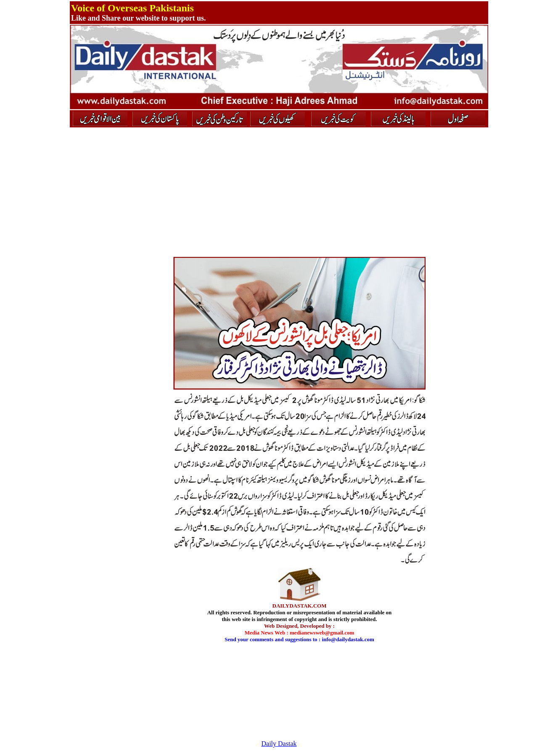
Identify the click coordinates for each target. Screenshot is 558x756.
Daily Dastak (279, 744)
